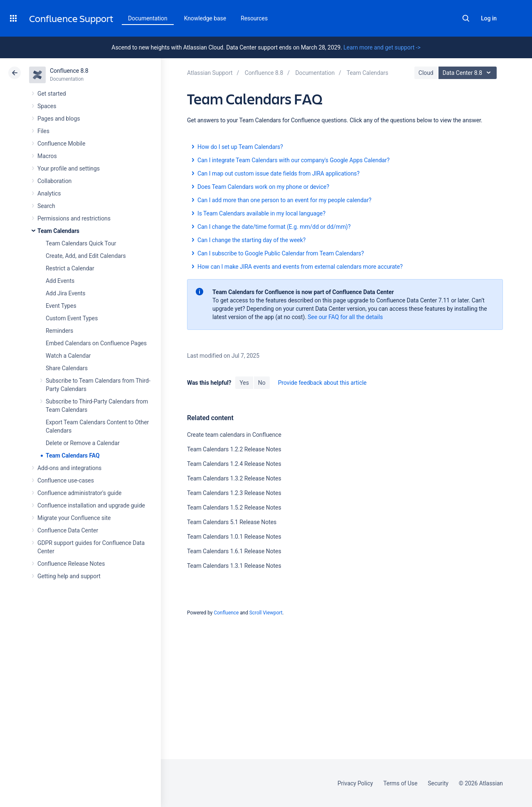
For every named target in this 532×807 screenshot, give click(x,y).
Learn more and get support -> (382, 47)
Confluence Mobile (61, 144)
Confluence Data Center (68, 530)
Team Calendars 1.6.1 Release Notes (234, 551)
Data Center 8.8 (469, 73)
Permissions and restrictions (74, 218)
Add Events (60, 281)
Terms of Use (400, 783)
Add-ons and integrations (69, 468)
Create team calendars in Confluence (234, 435)
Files (43, 131)
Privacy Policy (355, 783)
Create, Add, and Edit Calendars (86, 256)
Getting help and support (69, 576)
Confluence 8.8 (69, 71)
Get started (52, 94)
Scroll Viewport (266, 613)
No (262, 383)
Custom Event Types (72, 318)
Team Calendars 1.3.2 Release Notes (234, 478)
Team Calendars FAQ (73, 455)
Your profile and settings (69, 168)
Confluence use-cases (66, 480)
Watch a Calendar (68, 356)
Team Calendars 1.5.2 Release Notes (234, 507)
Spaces (47, 106)
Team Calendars (58, 231)
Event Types (61, 306)
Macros (47, 156)
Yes (244, 383)
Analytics (49, 193)
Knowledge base (205, 18)
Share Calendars (67, 368)
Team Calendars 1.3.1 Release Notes (234, 566)
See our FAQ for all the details (345, 317)
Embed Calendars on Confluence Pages (96, 343)
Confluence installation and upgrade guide (91, 505)
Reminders (59, 331)
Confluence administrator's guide (79, 493)
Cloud (426, 73)
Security (438, 783)
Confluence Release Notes (71, 564)
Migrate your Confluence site (74, 518)
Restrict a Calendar (70, 268)
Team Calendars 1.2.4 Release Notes (234, 464)
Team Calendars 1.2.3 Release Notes (234, 493)
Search (466, 18)
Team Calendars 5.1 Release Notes (232, 522)
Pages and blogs (59, 119)
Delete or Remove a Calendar (83, 443)
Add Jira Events (65, 293)
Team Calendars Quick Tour (81, 243)
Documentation (148, 18)
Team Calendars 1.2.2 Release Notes (234, 449)
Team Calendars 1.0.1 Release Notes (234, 537)
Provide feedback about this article (322, 383)
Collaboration (54, 181)
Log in (489, 18)
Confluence (226, 613)
